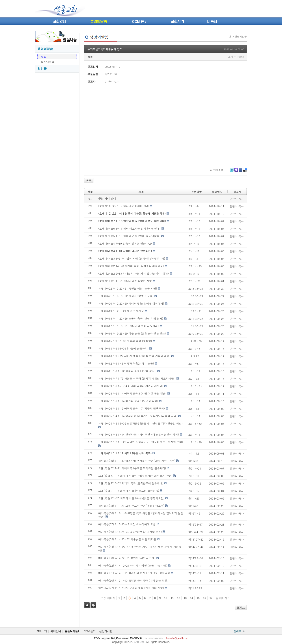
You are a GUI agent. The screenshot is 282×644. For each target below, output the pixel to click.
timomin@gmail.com (177, 638)
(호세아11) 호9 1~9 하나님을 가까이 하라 (124, 206)
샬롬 (90, 57)
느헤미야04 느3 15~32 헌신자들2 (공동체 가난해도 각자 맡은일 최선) (140, 423)
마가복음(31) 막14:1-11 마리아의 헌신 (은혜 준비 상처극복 (134, 573)
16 (205, 598)
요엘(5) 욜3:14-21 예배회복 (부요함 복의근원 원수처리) (132, 468)
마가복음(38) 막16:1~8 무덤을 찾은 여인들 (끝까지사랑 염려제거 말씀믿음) (141, 515)
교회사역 (177, 22)
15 (198, 598)
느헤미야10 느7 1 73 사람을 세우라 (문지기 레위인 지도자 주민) (137, 378)
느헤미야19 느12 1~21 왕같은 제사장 (121, 311)
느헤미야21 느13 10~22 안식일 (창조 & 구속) (126, 296)
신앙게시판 (106, 631)
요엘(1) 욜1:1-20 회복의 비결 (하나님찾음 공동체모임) (131, 498)
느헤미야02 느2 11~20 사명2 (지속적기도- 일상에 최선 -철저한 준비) (141, 442)
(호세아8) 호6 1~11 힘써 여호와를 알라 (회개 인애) (129, 228)
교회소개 (42, 631)
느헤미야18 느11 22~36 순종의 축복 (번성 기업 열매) (131, 318)
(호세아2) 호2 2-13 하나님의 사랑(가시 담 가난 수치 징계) (134, 273)
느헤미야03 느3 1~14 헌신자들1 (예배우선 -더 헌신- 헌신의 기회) (139, 434)
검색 (87, 605)
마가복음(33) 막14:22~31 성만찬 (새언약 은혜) (127, 558)
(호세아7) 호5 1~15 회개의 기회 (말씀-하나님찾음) (129, 236)
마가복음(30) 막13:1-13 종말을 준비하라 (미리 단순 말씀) (133, 580)
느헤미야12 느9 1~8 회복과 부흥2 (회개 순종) (126, 363)
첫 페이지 (108, 598)
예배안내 (56, 631)
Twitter (232, 171)
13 (185, 598)
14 (192, 598)
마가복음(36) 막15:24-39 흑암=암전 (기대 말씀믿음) (130, 532)
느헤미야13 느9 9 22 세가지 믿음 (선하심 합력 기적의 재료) (134, 356)
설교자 (237, 192)
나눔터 (212, 22)
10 (166, 598)
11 (172, 598)
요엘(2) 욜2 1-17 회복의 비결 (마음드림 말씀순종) (129, 491)
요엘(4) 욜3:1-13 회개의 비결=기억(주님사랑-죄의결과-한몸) (135, 476)
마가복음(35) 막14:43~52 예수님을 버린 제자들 (127, 539)
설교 (44, 57)
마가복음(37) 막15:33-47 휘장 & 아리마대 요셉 (127, 524)
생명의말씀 (99, 22)
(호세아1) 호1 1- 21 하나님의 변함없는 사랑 (125, 281)
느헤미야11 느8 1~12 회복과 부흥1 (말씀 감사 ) (127, 371)
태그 (93, 605)
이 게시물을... (218, 170)
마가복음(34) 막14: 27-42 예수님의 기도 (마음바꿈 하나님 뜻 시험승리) (140, 549)
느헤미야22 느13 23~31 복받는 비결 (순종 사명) (128, 288)
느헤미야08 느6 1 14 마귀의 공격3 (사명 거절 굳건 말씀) (132, 393)
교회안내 (59, 22)
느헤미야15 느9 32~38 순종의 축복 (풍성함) (125, 341)
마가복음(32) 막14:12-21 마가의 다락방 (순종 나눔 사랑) (133, 565)
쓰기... (241, 607)
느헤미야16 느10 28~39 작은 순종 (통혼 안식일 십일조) (132, 333)
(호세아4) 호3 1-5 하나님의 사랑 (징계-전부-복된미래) (132, 258)
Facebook (240, 171)
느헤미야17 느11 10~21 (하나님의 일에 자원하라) (129, 326)
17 (211, 598)
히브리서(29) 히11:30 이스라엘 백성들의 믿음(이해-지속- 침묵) (137, 461)
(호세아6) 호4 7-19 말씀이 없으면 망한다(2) (125, 243)
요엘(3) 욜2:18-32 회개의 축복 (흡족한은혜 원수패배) (131, 483)
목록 (89, 181)
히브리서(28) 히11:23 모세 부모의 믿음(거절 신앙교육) (131, 506)
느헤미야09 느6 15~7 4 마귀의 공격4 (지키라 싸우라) (131, 386)
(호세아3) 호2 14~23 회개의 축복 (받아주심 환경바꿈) (131, 266)
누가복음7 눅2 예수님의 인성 (105, 49)
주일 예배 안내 (107, 198)
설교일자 (217, 192)
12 (179, 598)
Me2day (236, 171)
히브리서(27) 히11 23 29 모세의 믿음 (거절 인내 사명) (131, 588)
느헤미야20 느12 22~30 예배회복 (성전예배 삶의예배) (131, 303)
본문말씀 (197, 192)
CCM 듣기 (140, 22)
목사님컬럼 (48, 62)
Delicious (245, 171)
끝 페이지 (223, 598)
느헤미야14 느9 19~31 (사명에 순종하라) (123, 348)
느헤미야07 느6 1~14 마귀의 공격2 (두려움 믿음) (128, 401)
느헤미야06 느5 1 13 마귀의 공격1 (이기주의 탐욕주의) (132, 408)
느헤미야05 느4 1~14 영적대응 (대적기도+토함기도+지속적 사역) (138, 416)
